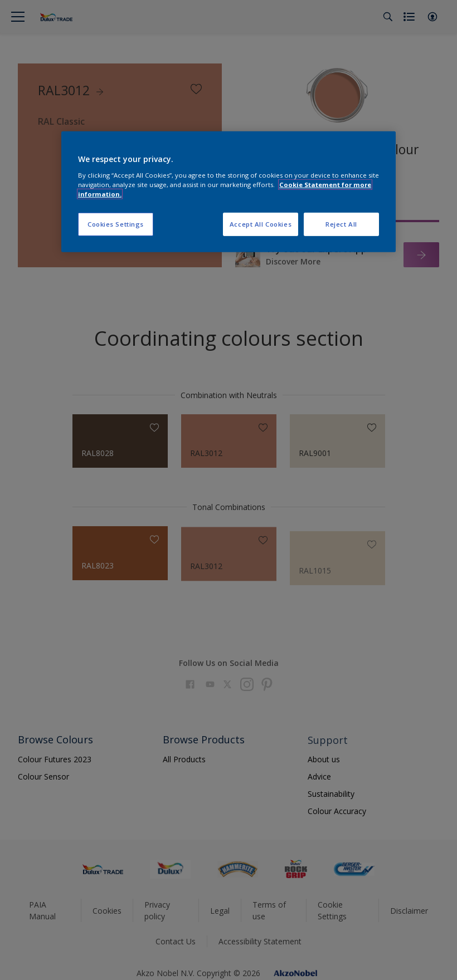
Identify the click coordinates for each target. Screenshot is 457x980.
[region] (229, 192)
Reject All (341, 224)
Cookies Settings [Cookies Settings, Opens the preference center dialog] (116, 224)
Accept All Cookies (261, 224)
